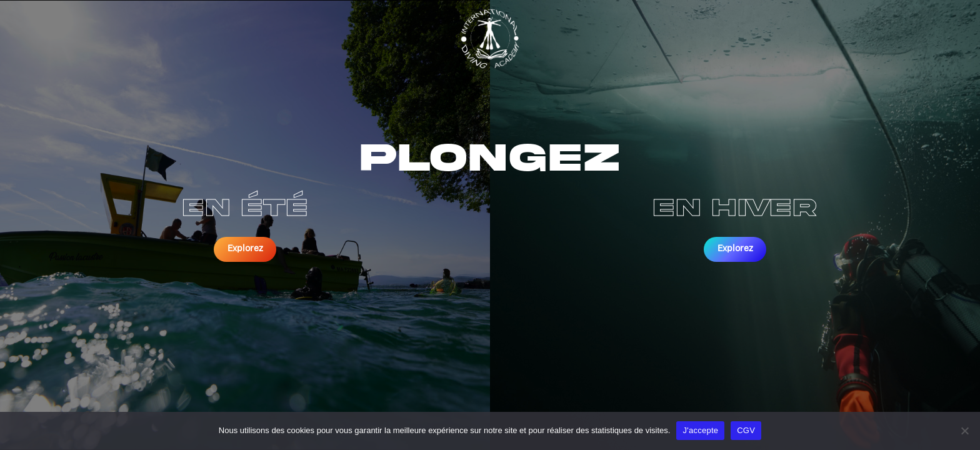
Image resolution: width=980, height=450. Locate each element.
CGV (746, 430)
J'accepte (700, 430)
